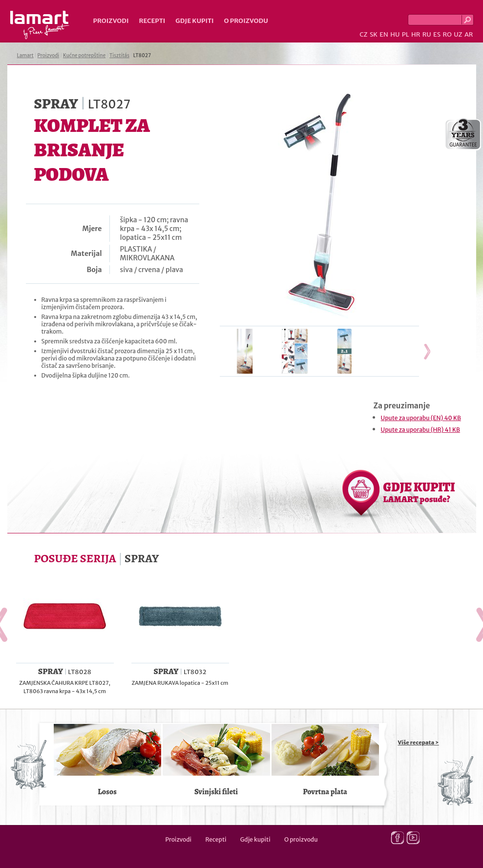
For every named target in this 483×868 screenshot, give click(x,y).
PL (406, 34)
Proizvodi (111, 21)
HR (416, 34)
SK (374, 34)
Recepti (152, 21)
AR (469, 34)
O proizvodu (246, 21)
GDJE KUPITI (419, 492)
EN (384, 34)
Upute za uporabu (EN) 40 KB (421, 418)
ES (437, 34)
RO (447, 34)
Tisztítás (119, 55)
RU (427, 34)
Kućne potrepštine (84, 55)
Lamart (40, 25)
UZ (458, 34)
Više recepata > (419, 742)
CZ (363, 34)
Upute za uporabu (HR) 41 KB (420, 430)
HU (395, 34)
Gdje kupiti (194, 21)
